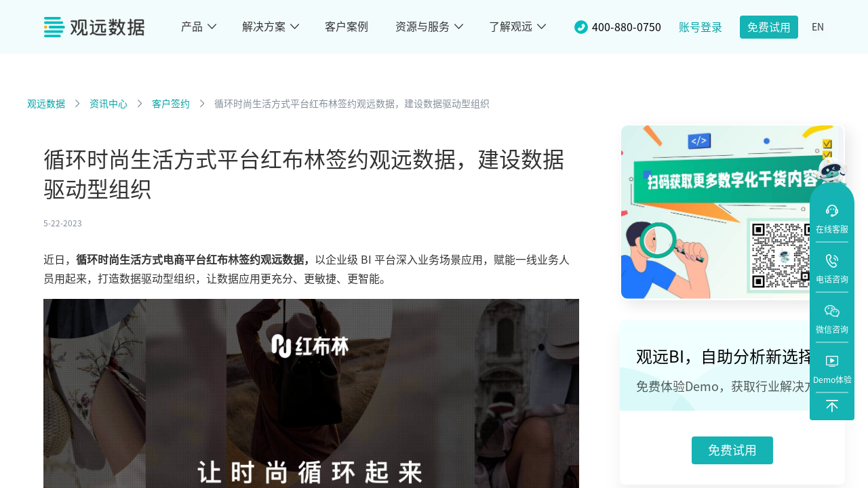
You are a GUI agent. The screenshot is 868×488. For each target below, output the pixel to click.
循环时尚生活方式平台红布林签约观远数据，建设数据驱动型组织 (352, 104)
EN (818, 27)
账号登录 (701, 27)
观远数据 (46, 104)
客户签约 (171, 104)
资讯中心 (108, 104)
